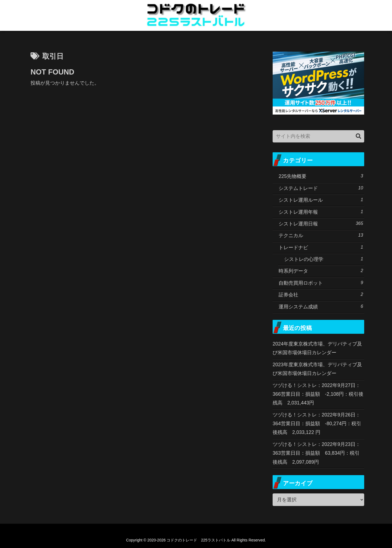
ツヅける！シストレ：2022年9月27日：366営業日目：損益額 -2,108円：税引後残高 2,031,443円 (318, 394)
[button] (358, 136)
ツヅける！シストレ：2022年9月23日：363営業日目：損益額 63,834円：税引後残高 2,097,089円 (316, 453)
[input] (318, 136)
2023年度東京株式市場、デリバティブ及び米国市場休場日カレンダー (317, 369)
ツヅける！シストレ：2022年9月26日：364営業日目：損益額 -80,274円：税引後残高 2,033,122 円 (317, 424)
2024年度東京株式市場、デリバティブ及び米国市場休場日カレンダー (317, 348)
